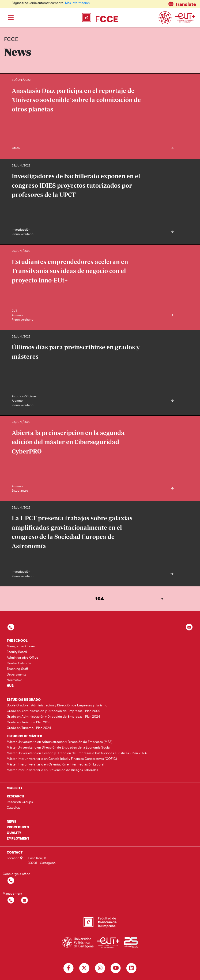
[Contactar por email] (24, 900)
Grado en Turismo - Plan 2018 (29, 722)
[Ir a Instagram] (100, 968)
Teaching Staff (17, 669)
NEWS (12, 821)
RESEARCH (15, 796)
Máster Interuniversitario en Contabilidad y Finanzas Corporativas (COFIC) (62, 758)
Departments (16, 674)
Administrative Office (22, 657)
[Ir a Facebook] (68, 968)
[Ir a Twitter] (84, 968)
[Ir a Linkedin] (132, 968)
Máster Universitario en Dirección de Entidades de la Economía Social (59, 747)
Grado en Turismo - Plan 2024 (29, 728)
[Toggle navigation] (11, 18)
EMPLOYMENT (18, 838)
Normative (14, 680)
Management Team (21, 646)
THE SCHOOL (17, 640)
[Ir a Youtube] (116, 968)
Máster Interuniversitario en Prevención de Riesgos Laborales (52, 770)
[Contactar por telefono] (11, 627)
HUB (10, 685)
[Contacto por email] (189, 627)
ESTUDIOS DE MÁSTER (24, 736)
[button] (152, 4)
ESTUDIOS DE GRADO (24, 699)
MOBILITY (15, 788)
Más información (77, 3)
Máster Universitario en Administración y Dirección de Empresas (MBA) (60, 742)
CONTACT (15, 852)
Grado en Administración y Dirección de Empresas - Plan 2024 (53, 716)
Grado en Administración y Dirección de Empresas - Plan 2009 (53, 711)
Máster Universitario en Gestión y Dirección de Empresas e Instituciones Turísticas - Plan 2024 (77, 753)
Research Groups (20, 802)
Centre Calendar (19, 663)
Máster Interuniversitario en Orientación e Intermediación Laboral (55, 764)
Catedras (14, 807)
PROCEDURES (18, 827)
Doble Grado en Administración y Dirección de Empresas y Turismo (57, 705)
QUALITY (14, 833)
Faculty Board (17, 652)
